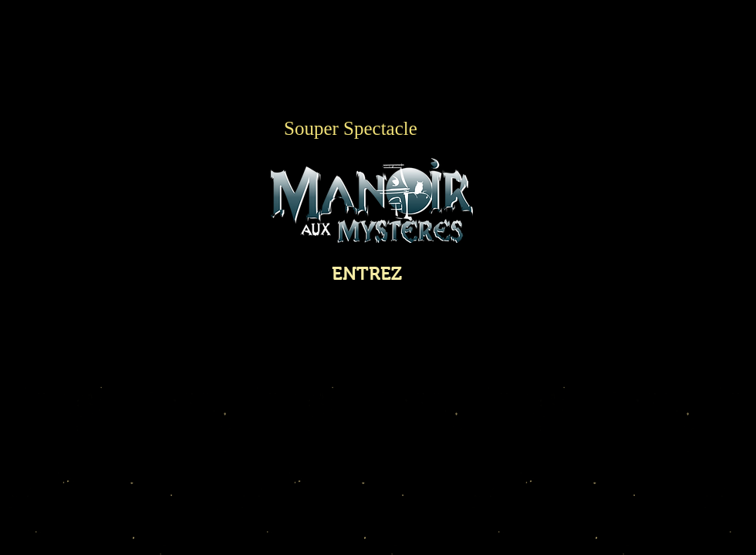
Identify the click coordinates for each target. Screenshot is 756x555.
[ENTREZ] (367, 273)
